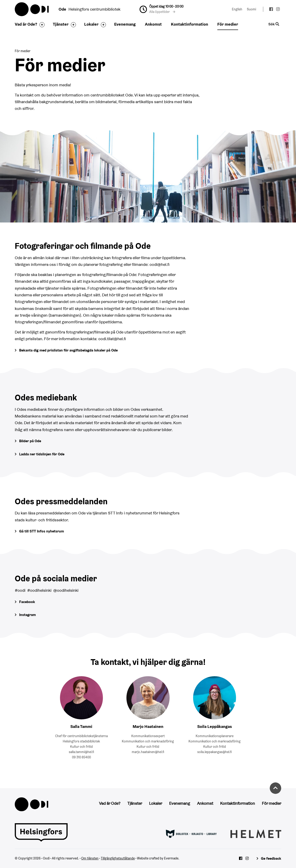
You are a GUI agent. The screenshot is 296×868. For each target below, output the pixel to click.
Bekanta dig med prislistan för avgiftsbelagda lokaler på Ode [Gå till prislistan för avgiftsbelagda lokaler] (68, 350)
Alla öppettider (162, 12)
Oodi (32, 9)
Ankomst (153, 24)
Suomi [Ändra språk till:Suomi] (251, 9)
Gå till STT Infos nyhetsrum (42, 531)
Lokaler (91, 24)
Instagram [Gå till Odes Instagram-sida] (27, 615)
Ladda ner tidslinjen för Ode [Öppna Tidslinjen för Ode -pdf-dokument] (42, 454)
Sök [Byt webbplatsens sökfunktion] (274, 24)
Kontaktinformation (190, 24)
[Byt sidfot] (41, 25)
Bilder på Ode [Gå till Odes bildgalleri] (30, 441)
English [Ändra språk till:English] (237, 9)
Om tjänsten (90, 858)
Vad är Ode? (26, 24)
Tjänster (61, 24)
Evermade (171, 858)
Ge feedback (271, 858)
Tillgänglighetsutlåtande (118, 858)
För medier (228, 24)
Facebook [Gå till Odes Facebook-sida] (27, 602)
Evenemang (125, 24)
